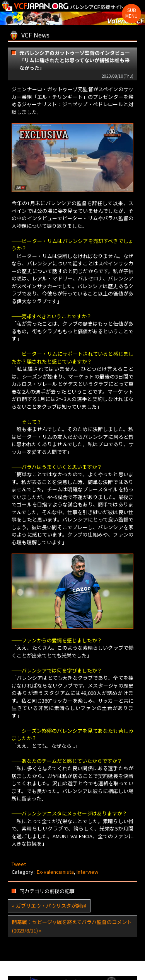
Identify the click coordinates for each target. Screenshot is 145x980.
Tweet (19, 864)
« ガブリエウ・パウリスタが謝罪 (49, 906)
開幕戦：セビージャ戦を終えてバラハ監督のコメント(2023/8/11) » (72, 926)
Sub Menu (131, 13)
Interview (87, 872)
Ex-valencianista (55, 872)
